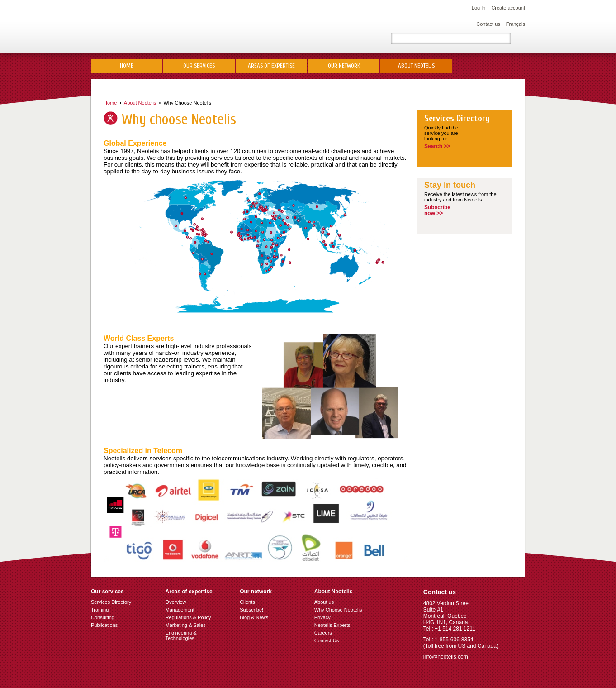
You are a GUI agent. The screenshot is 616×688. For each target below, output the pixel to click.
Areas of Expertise (271, 66)
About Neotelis (416, 66)
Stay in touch (450, 185)
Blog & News (254, 617)
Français (516, 24)
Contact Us (327, 640)
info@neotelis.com (446, 657)
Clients (247, 602)
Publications (104, 625)
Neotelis (162, 27)
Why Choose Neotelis (187, 103)
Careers (323, 633)
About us (324, 602)
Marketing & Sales (186, 625)
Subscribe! (251, 610)
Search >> (437, 146)
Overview (176, 602)
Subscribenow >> (437, 210)
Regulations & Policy (188, 617)
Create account (508, 8)
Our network (344, 66)
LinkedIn (341, 38)
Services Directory (457, 119)
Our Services (199, 66)
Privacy (322, 617)
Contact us (488, 24)
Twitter (357, 38)
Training (100, 610)
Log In (479, 8)
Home (127, 66)
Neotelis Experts (332, 625)
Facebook (373, 38)
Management (180, 610)
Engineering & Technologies (181, 635)
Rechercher (518, 38)
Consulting (103, 617)
